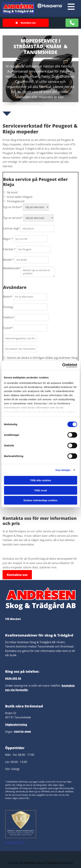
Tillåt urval (40, 490)
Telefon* (9, 317)
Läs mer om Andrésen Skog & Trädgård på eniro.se (40, 863)
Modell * (9, 260)
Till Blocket (13, 619)
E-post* (8, 328)
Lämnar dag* (11, 228)
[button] (26, 23)
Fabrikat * (9, 249)
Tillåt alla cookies (41, 480)
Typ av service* (13, 218)
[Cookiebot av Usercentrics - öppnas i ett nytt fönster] (62, 365)
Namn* (8, 297)
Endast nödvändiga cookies (40, 500)
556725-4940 (22, 732)
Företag (8, 307)
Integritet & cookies (14, 843)
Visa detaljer (63, 470)
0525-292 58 (13, 678)
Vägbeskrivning (16, 725)
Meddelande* (12, 268)
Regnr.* (8, 239)
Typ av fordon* (13, 207)
